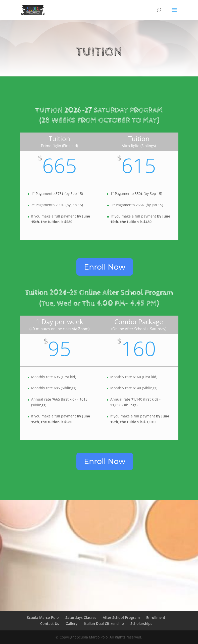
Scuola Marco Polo (43, 617)
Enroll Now (105, 267)
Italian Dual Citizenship (104, 624)
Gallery (72, 624)
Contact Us (50, 624)
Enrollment (156, 617)
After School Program (121, 617)
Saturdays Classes (81, 617)
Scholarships (141, 624)
